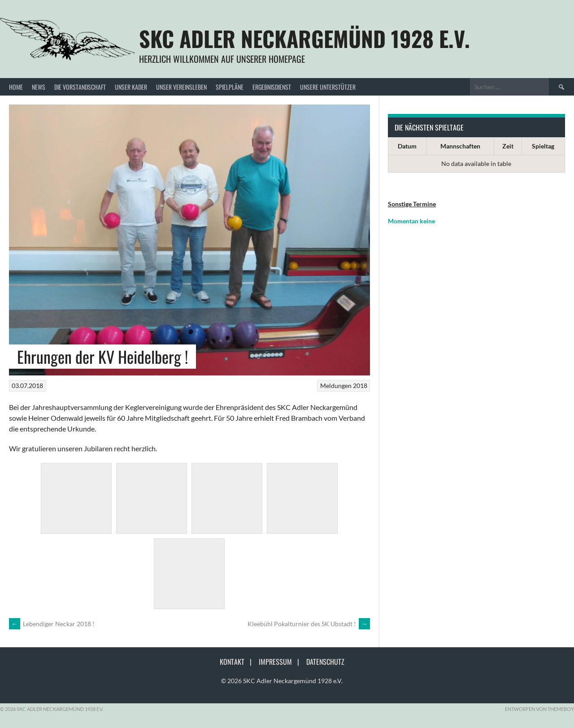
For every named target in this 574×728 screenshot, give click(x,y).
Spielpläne (230, 87)
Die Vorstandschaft (80, 87)
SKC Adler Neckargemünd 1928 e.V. (304, 38)
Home (16, 87)
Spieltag (543, 146)
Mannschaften (460, 146)
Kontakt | (238, 662)
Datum (407, 146)
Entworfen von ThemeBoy (539, 709)
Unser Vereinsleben (181, 87)
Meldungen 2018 (344, 386)
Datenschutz (325, 662)
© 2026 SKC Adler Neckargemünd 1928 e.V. (282, 681)
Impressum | (282, 662)
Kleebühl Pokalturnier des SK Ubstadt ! (309, 624)
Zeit (508, 146)
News (39, 87)
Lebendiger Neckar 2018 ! (52, 624)
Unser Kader (131, 87)
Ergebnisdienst (272, 87)
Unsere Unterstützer (328, 87)
